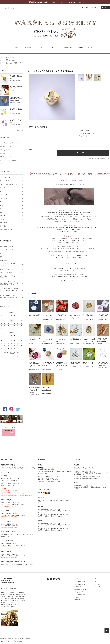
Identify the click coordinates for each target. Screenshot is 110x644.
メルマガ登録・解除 (67, 47)
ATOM (79, 600)
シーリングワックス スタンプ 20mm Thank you (62, 316)
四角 (25, 56)
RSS (76, 600)
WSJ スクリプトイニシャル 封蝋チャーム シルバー (89, 363)
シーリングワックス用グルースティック (16, 87)
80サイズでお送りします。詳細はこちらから (13, 515)
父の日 (7, 59)
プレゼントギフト (10, 58)
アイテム (105, 8)
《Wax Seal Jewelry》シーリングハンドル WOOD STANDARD (103, 340)
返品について (90, 159)
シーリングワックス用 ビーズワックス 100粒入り (35, 315)
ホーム (17, 47)
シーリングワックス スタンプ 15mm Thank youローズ (103, 316)
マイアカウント (97, 579)
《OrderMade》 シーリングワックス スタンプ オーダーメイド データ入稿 (62, 364)
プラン (40, 47)
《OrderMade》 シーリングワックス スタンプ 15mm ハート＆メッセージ (48, 364)
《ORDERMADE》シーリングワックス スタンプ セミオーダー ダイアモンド (89, 340)
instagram (80, 47)
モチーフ (21, 62)
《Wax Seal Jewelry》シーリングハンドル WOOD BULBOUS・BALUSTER (35, 390)
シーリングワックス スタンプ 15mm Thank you (48, 316)
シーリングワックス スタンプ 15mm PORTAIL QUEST (48, 340)
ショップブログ (79, 597)
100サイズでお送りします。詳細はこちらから (13, 526)
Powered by (11, 641)
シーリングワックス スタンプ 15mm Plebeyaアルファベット (16, 77)
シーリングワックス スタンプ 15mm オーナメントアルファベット (16, 121)
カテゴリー (28, 47)
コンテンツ (52, 47)
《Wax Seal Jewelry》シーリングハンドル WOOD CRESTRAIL (48, 389)
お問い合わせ (92, 47)
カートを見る (96, 584)
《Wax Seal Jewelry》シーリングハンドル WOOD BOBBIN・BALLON (16, 99)
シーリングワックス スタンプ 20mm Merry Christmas (89, 316)
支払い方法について (80, 582)
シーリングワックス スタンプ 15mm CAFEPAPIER (34, 340)
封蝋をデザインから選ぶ (11, 62)
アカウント (87, 8)
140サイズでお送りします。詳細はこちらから (13, 545)
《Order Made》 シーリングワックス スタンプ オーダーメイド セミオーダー (34, 364)
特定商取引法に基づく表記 (102, 159)
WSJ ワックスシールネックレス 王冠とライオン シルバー (76, 340)
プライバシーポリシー (80, 592)
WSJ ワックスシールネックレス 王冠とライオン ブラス (62, 340)
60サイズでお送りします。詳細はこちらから (13, 505)
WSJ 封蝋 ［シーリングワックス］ (14, 56)
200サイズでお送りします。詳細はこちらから (13, 556)
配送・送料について (80, 584)
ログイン (96, 8)
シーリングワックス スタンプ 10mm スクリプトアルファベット (103, 364)
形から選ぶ (8, 61)
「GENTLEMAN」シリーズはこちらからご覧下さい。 (69, 257)
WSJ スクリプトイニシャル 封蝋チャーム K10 (75, 363)
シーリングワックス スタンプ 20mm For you (75, 315)
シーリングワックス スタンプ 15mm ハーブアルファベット (16, 110)
